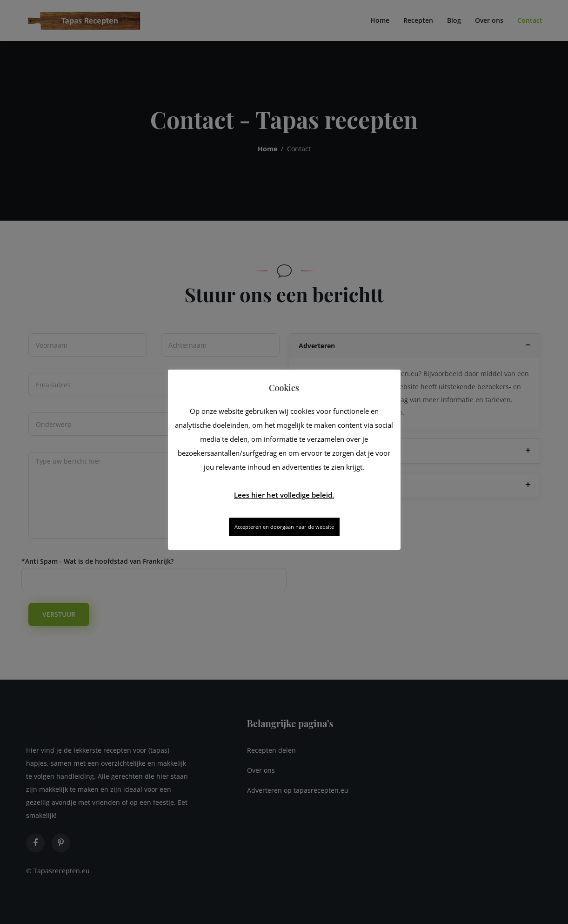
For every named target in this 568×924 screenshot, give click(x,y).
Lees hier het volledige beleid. (284, 495)
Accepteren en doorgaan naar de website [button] (284, 527)
